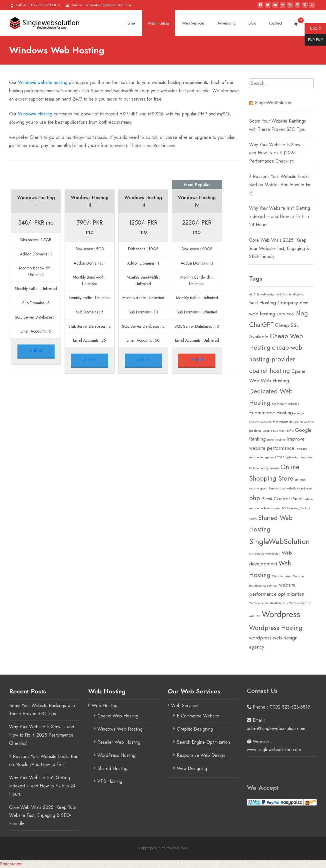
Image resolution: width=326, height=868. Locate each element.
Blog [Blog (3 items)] (302, 313)
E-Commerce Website (198, 716)
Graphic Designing (195, 729)
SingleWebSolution (273, 103)
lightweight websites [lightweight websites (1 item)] (299, 457)
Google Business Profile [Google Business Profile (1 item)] (278, 431)
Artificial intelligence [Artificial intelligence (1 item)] (291, 294)
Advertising (227, 23)
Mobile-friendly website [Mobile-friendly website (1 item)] (264, 468)
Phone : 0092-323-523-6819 (278, 707)
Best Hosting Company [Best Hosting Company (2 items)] (274, 303)
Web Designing (192, 768)
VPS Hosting (110, 781)
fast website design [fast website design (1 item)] (285, 422)
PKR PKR (314, 40)
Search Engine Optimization (203, 742)
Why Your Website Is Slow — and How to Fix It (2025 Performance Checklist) (277, 153)
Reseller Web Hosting (119, 742)
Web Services (193, 23)
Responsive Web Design (201, 755)
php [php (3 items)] (255, 498)
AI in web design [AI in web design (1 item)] (264, 294)
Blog (252, 23)
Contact (276, 23)
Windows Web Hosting (120, 729)
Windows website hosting (43, 82)
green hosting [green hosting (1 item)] (276, 440)
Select (36, 350)
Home (130, 23)
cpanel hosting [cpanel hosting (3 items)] (270, 371)
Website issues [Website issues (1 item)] (282, 576)
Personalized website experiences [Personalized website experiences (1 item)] (291, 488)
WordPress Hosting (116, 755)
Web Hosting (158, 23)
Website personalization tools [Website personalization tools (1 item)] (268, 603)
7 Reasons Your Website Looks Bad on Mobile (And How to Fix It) (280, 185)
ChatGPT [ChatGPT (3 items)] (261, 325)
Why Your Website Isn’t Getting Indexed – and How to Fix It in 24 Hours (280, 216)
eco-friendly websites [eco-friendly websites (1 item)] (285, 404)
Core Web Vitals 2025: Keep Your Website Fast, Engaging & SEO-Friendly (279, 248)
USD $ (313, 29)
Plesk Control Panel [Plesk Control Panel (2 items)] (282, 499)
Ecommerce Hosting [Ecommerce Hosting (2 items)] (271, 413)
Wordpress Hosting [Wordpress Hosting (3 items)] (276, 628)
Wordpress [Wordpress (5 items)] (281, 614)
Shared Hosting (112, 768)
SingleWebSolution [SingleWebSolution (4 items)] (279, 541)
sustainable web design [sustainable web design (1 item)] (265, 554)
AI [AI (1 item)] (251, 294)
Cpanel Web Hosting (118, 716)
